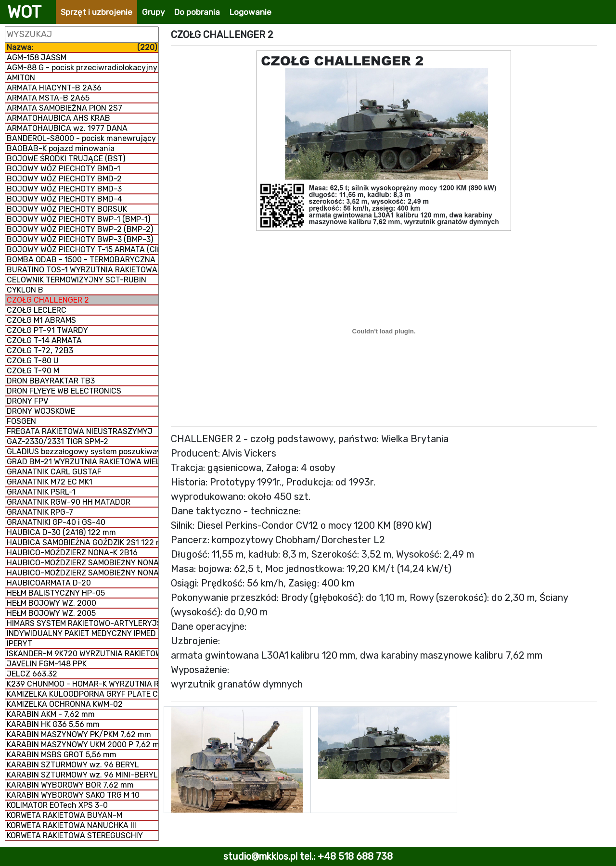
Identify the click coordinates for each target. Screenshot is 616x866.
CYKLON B (25, 290)
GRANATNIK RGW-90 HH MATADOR (69, 502)
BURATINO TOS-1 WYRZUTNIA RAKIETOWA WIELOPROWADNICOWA (83, 270)
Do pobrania (197, 12)
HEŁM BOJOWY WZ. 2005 (51, 613)
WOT (24, 12)
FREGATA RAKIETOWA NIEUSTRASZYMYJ (80, 431)
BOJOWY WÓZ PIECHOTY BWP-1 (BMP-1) (78, 219)
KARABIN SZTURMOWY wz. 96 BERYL (73, 765)
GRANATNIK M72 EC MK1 (50, 482)
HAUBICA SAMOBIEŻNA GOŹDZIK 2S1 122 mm (83, 542)
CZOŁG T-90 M (33, 371)
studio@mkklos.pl (260, 856)
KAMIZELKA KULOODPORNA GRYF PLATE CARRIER (83, 694)
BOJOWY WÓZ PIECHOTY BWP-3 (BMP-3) (80, 239)
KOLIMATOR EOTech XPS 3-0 (57, 805)
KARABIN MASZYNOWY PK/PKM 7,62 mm (79, 734)
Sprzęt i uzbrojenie (96, 12)
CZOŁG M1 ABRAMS (41, 320)
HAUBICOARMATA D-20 (49, 583)
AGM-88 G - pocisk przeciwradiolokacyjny (82, 68)
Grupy (153, 12)
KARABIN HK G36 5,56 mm (53, 724)
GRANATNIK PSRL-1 (41, 492)
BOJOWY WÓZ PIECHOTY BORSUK (67, 209)
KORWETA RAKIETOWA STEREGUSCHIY (75, 835)
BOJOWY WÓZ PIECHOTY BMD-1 (64, 169)
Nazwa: (82, 47)
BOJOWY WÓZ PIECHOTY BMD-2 (64, 179)
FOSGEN (21, 421)
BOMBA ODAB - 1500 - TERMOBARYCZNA (81, 260)
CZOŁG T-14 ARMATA (44, 340)
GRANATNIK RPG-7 (40, 512)
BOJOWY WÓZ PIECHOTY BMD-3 (64, 189)
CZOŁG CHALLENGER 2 (48, 300)
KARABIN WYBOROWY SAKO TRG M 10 (73, 795)
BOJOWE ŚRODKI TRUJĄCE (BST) (66, 159)
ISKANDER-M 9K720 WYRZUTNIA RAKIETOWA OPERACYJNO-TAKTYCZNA (83, 654)
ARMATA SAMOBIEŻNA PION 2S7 (64, 108)
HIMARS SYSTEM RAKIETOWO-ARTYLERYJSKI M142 (83, 623)
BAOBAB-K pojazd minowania (61, 148)
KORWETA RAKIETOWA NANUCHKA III (71, 825)
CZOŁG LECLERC (37, 310)
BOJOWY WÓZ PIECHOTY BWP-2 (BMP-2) (80, 229)
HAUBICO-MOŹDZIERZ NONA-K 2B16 (72, 553)
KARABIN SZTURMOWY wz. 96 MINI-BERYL (82, 775)
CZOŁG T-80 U (33, 361)
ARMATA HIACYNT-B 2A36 (54, 88)
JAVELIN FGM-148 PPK (47, 664)
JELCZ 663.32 (32, 674)
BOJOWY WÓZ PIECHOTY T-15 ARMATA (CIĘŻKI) (83, 249)
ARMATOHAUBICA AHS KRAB (58, 118)
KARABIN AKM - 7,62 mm (51, 714)
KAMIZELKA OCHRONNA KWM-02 (65, 704)
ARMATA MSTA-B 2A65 (48, 98)
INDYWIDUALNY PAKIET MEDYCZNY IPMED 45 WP (83, 633)
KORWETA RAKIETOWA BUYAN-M (64, 815)
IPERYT (19, 643)
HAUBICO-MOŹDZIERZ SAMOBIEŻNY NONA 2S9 (83, 573)
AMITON (21, 78)
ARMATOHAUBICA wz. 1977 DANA (67, 128)
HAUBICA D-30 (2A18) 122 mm (61, 532)
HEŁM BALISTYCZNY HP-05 (56, 593)
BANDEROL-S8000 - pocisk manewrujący (81, 138)
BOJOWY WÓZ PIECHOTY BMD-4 (64, 199)
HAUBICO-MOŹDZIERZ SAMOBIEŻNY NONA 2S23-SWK (83, 563)
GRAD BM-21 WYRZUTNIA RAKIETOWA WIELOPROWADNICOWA (83, 462)
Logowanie (250, 12)
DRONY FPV (27, 401)
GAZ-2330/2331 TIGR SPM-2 (58, 441)
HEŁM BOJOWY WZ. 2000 (51, 603)
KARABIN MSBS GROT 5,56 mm (62, 755)
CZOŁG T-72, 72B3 (40, 350)
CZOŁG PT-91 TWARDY (47, 330)
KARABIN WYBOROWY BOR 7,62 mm (70, 785)
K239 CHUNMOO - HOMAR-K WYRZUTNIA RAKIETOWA (83, 684)
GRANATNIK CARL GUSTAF (54, 472)
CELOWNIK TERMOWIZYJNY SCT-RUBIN (77, 280)
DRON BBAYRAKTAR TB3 (51, 381)
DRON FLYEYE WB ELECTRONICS (64, 391)
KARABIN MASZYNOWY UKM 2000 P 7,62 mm (83, 745)
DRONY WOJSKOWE (41, 411)
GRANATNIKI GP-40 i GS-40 (56, 522)
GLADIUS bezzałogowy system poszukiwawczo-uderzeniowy (83, 452)
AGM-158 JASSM (37, 57)
